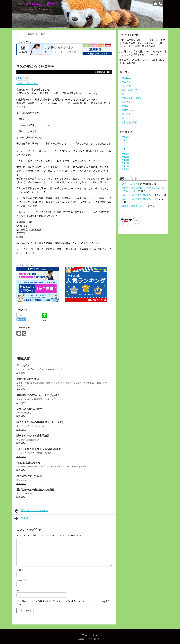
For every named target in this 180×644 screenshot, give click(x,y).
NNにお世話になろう (28, 463)
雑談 (124, 118)
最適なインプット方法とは (31, 511)
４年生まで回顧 (130, 122)
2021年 (125, 166)
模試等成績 (127, 110)
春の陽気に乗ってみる (29, 476)
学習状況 (126, 102)
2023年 (125, 160)
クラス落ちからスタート (30, 409)
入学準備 (126, 86)
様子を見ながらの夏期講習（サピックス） (40, 422)
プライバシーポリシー (90, 635)
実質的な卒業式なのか (133, 206)
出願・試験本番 (130, 90)
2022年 (125, 163)
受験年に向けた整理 (28, 379)
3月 (126, 143)
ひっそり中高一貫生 (36, 4)
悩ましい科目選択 (131, 184)
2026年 (125, 137)
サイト (20, 591)
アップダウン (24, 365)
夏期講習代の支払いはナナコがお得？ (38, 395)
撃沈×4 (21, 518)
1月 (126, 149)
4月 (126, 140)
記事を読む (21, 373)
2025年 (125, 154)
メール (21, 580)
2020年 (125, 169)
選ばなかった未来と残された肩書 (35, 490)
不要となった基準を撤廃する (136, 195)
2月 (126, 146)
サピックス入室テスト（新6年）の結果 (39, 449)
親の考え (126, 114)
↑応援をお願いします (27, 84)
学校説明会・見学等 (132, 98)
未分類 (125, 106)
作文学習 (126, 82)
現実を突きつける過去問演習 (33, 436)
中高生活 (126, 78)
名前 (20, 570)
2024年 (125, 157)
